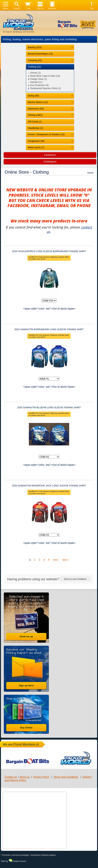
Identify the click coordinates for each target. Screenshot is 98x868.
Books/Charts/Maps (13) (40, 54)
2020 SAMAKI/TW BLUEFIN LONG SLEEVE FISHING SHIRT (49, 408)
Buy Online (26, 728)
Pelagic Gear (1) (39, 79)
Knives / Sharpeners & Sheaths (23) (46, 134)
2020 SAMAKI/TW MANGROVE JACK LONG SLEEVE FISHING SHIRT (49, 486)
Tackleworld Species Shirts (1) (46, 88)
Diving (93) (33, 96)
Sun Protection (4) (39, 85)
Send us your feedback (75, 579)
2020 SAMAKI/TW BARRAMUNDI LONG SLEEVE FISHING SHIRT (49, 329)
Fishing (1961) (35, 115)
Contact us (11, 777)
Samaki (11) (36, 82)
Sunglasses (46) (36, 141)
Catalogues (50, 162)
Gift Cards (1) (35, 122)
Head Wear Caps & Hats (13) (45, 76)
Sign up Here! (26, 686)
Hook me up (26, 637)
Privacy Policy (41, 777)
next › (56, 560)
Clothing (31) (35, 67)
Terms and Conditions (66, 777)
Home (90, 173)
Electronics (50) (36, 109)
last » (66, 560)
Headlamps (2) (36, 128)
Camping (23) (35, 60)
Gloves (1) (35, 73)
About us (24, 777)
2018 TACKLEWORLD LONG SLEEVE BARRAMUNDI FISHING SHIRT (49, 251)
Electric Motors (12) (38, 102)
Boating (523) (35, 47)
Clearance (50, 155)
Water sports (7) (36, 147)
